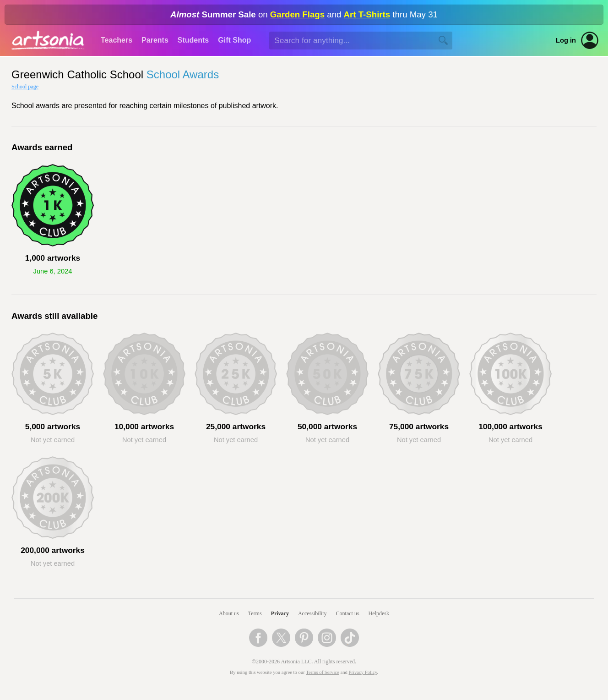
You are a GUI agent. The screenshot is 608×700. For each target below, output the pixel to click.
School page (25, 87)
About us (229, 613)
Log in (566, 40)
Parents (155, 40)
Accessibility (312, 613)
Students (193, 40)
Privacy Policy (363, 672)
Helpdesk (379, 613)
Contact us (348, 613)
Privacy (280, 613)
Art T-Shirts (367, 14)
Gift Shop (234, 40)
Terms (255, 613)
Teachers (117, 40)
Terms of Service (323, 672)
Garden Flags (297, 14)
